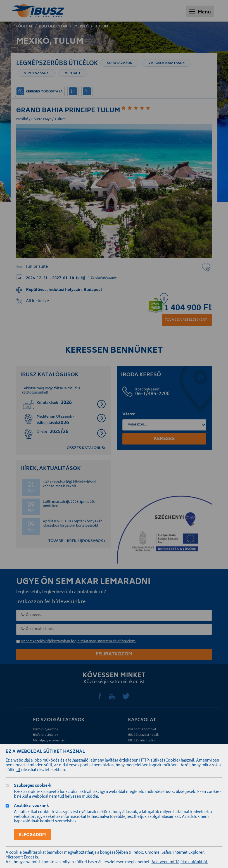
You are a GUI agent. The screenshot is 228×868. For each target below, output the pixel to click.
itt (18, 770)
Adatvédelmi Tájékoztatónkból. (180, 863)
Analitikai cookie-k (31, 807)
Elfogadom (32, 835)
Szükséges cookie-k (33, 786)
